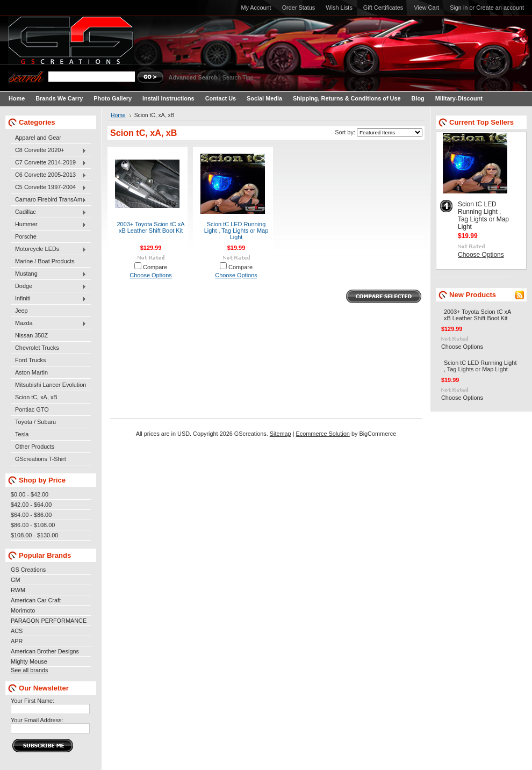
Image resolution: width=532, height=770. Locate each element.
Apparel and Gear (38, 138)
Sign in (459, 8)
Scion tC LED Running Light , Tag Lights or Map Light (236, 231)
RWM (18, 590)
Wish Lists (339, 8)
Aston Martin (31, 372)
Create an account (500, 8)
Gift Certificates (383, 8)
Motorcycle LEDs (49, 249)
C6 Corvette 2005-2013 (49, 175)
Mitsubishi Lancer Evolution (51, 385)
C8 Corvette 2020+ (49, 150)
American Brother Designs (45, 651)
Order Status (299, 8)
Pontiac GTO (32, 409)
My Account (256, 8)
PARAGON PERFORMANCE (49, 621)
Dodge (49, 286)
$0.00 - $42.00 (30, 494)
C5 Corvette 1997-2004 (49, 188)
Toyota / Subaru (35, 422)
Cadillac (49, 212)
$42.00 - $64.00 (31, 505)
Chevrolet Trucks (37, 348)
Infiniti (49, 299)
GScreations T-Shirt (41, 459)
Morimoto (23, 610)
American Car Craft (36, 600)
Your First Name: (33, 701)
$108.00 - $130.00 (34, 535)
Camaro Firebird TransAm (49, 200)
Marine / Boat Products (45, 261)
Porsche (26, 236)
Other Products (35, 447)
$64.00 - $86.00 (31, 515)
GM (16, 580)
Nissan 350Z (31, 335)
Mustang (49, 274)
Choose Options (150, 275)
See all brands (30, 670)
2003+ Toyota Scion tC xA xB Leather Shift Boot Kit (151, 227)
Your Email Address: (37, 720)
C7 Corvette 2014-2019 (49, 163)
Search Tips (238, 77)
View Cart (426, 8)
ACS (17, 631)
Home (118, 115)
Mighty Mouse (29, 661)
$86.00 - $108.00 (33, 525)
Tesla (22, 434)
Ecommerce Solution (323, 434)
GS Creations (28, 570)
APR (17, 641)
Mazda (49, 323)
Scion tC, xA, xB (36, 397)
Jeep (21, 311)
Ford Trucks (30, 360)
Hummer (49, 225)
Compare (155, 267)
